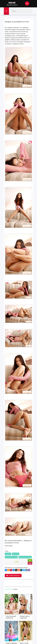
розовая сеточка (11, 557)
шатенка (16, 554)
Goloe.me (14, 4)
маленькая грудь (25, 557)
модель (8, 554)
